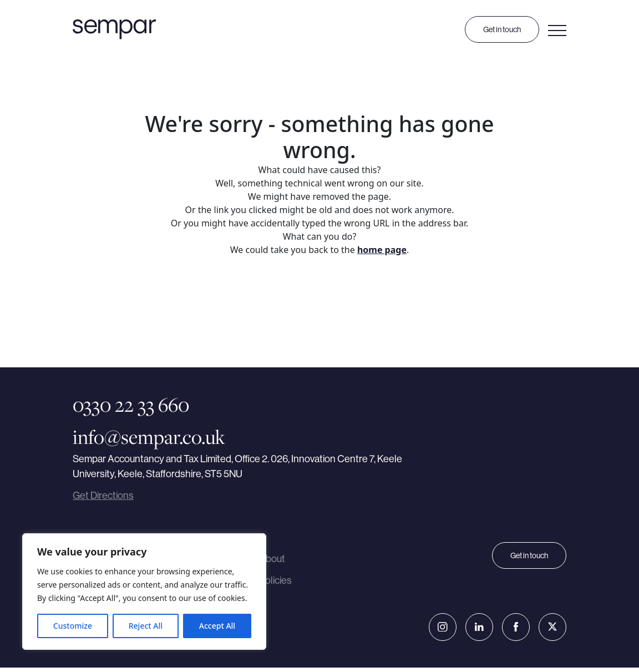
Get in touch (502, 29)
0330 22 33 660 (131, 405)
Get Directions (103, 496)
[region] (144, 592)
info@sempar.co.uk (149, 436)
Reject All (146, 626)
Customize (73, 626)
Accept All (217, 626)
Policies (275, 584)
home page (382, 250)
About (272, 560)
